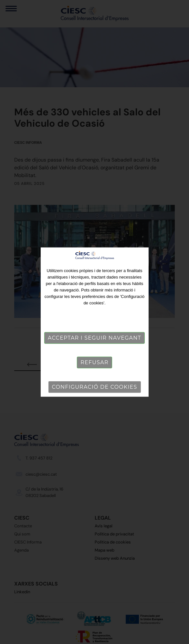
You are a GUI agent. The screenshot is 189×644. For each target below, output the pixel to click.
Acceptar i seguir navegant (94, 338)
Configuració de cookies (95, 387)
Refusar (94, 362)
